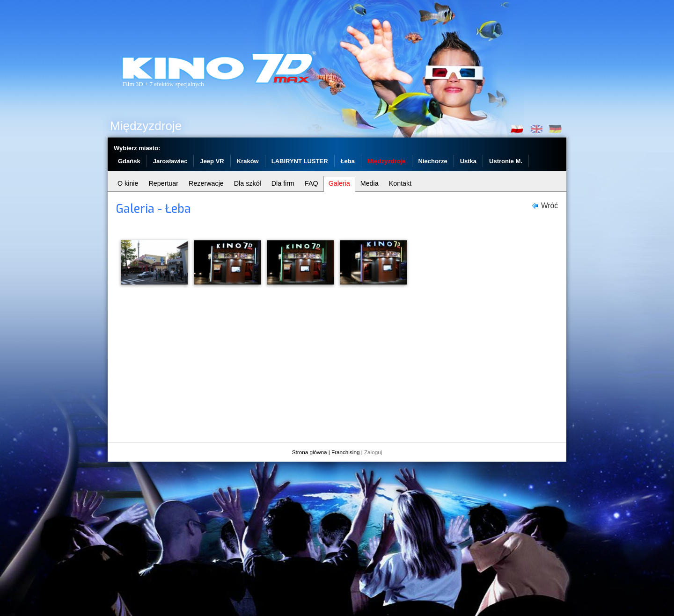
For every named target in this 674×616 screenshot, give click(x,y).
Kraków (248, 161)
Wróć (549, 206)
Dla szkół (248, 183)
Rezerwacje (206, 183)
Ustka (468, 161)
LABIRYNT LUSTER (300, 161)
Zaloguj (373, 452)
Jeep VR (212, 161)
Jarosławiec (170, 161)
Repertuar (164, 183)
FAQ (311, 183)
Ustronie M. (506, 161)
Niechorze (433, 161)
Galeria (339, 183)
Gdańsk (129, 161)
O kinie (128, 183)
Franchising (345, 452)
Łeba (348, 161)
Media (370, 183)
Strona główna (310, 452)
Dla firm (283, 183)
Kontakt (400, 183)
